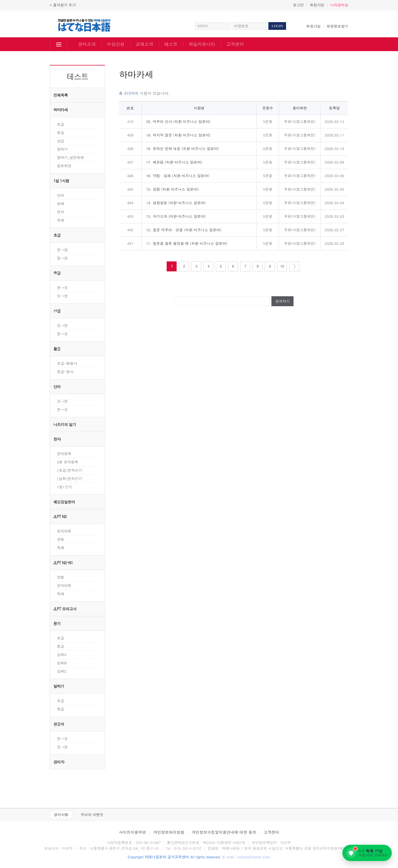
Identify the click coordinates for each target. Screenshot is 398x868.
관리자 (59, 762)
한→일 (62, 250)
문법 (61, 539)
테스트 (171, 44)
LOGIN (277, 26)
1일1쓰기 (64, 487)
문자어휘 (64, 531)
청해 (61, 204)
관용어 (59, 724)
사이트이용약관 (132, 832)
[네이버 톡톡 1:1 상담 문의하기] (367, 853)
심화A (62, 655)
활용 (57, 349)
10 (282, 266)
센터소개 (87, 44)
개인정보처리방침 (169, 832)
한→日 (62, 288)
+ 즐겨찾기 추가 (63, 5)
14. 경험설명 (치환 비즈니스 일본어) (176, 203)
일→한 (62, 258)
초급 (61, 124)
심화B (62, 663)
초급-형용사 (67, 363)
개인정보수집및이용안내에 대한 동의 (224, 832)
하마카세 (61, 110)
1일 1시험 (61, 181)
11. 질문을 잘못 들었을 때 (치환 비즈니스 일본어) (187, 243)
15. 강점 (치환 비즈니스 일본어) (172, 189)
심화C (62, 671)
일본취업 (64, 166)
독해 (61, 220)
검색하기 (282, 301)
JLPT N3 (60, 516)
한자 (61, 212)
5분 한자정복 (68, 462)
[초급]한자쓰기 (70, 470)
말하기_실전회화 (70, 157)
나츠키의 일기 (65, 424)
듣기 (57, 623)
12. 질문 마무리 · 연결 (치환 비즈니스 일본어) (184, 230)
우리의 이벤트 (92, 815)
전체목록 (61, 95)
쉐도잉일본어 (64, 502)
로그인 (298, 5)
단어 (61, 195)
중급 (61, 133)
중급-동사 (65, 372)
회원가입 (317, 5)
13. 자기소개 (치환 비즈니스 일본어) (176, 216)
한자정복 (64, 454)
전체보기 (59, 45)
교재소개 (145, 44)
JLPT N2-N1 (63, 563)
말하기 (62, 149)
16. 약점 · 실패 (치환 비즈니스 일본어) (178, 176)
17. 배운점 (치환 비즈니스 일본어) (174, 162)
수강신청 (116, 44)
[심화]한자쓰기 (70, 478)
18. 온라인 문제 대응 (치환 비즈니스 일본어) (182, 149)
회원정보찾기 (337, 26)
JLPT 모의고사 (65, 609)
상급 (61, 141)
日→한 (62, 296)
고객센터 (235, 44)
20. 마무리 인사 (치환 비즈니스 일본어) (178, 121)
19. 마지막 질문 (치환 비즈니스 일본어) (178, 135)
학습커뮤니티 (202, 44)
